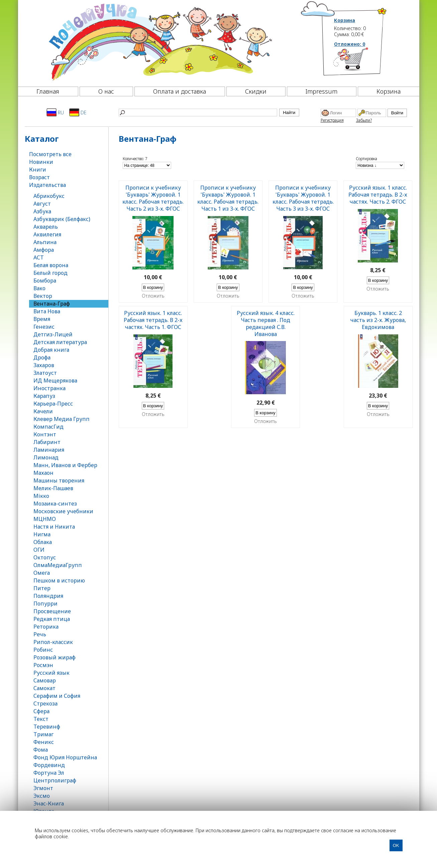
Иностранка (49, 388)
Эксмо (42, 796)
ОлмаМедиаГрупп (58, 565)
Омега (42, 573)
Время (42, 319)
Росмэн (43, 665)
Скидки (256, 91)
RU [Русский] (55, 112)
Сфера (41, 711)
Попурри (45, 604)
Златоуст (45, 373)
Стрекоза (45, 703)
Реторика (46, 627)
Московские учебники (63, 511)
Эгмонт (43, 788)
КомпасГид (48, 427)
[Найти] (198, 113)
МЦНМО (45, 519)
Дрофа (42, 357)
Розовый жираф (54, 657)
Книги (38, 170)
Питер (42, 588)
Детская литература (60, 342)
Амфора (44, 250)
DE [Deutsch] (78, 112)
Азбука (42, 211)
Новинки (41, 162)
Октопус (45, 557)
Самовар (45, 680)
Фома (41, 750)
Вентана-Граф (52, 304)
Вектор (43, 296)
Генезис (44, 327)
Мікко (41, 496)
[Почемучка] (160, 41)
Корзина (345, 20)
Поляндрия (48, 596)
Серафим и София (57, 696)
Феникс (44, 742)
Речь (40, 634)
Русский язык (51, 673)
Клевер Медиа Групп (62, 419)
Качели (43, 411)
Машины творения (59, 480)
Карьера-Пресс (53, 404)
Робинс (43, 650)
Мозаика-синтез (55, 504)
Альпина (45, 242)
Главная (48, 91)
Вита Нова (47, 311)
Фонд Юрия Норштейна (65, 757)
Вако (39, 288)
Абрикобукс (49, 196)
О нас (106, 91)
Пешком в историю (59, 580)
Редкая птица (52, 619)
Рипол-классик (53, 642)
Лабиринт (47, 442)
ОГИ (39, 550)
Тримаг (43, 734)
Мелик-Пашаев (53, 488)
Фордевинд (49, 765)
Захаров (44, 365)
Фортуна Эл (49, 773)
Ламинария (49, 450)
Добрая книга (51, 350)
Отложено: (350, 44)
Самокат (44, 688)
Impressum (321, 91)
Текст (41, 719)
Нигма (42, 534)
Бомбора (45, 281)
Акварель (46, 227)
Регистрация (332, 120)
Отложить (153, 296)
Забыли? (364, 120)
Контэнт (45, 434)
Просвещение (52, 611)
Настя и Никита (54, 527)
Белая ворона (51, 265)
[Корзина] (361, 62)
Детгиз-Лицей (53, 334)
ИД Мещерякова (55, 381)
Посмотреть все (50, 154)
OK (396, 845)
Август (42, 204)
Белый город (50, 273)
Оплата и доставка (180, 91)
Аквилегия (47, 234)
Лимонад (46, 457)
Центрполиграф (55, 780)
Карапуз (44, 396)
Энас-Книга (49, 803)
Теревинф (47, 727)
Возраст (39, 177)
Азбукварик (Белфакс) (62, 219)
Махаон (43, 473)
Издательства (47, 185)
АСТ (39, 257)
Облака (43, 542)
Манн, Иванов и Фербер (65, 465)
